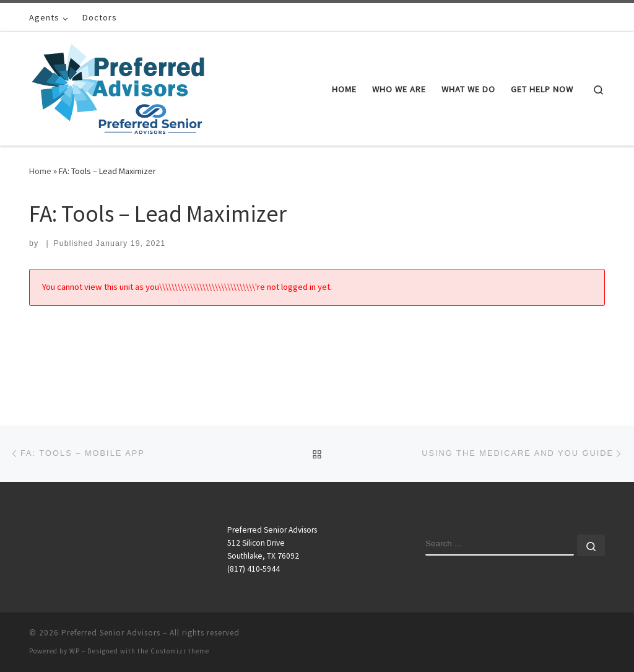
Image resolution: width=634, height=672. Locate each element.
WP (75, 651)
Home (40, 171)
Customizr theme (180, 651)
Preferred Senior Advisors (111, 633)
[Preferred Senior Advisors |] (118, 86)
